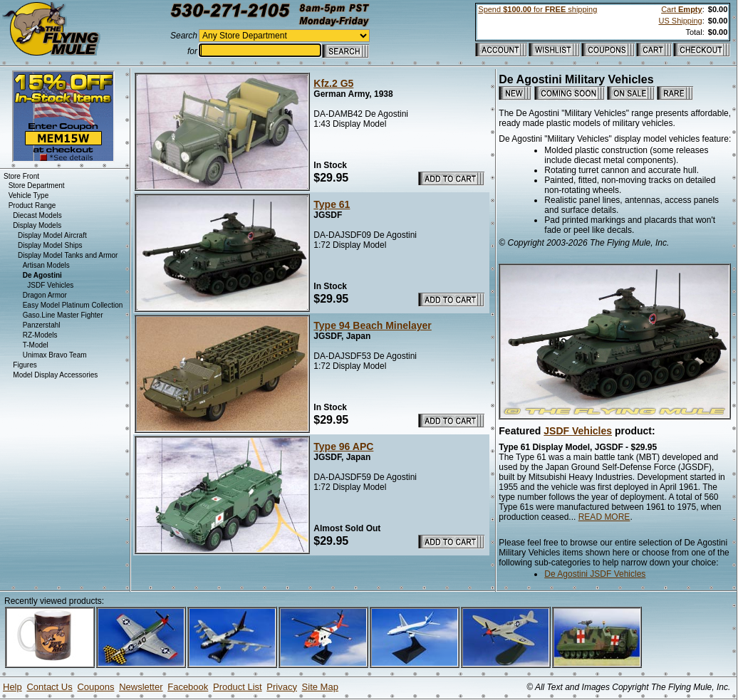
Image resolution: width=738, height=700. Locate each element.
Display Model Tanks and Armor (68, 255)
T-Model (36, 345)
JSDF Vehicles (578, 431)
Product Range (32, 205)
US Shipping (680, 21)
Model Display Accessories (55, 375)
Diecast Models (37, 215)
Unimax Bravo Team (55, 355)
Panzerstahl (42, 325)
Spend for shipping (537, 9)
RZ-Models (40, 335)
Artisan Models (46, 265)
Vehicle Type (29, 195)
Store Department (37, 186)
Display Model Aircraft (52, 235)
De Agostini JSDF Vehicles (595, 574)
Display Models (37, 225)
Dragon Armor (45, 295)
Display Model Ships (50, 245)
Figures (25, 365)
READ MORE (604, 517)
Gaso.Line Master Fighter (63, 315)
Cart (681, 9)
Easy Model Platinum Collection (73, 305)
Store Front (21, 176)
